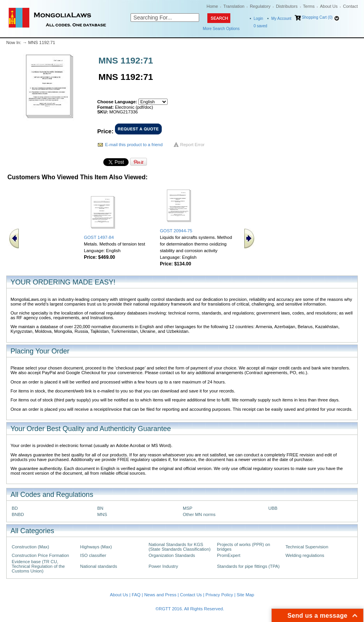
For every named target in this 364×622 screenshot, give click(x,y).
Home (212, 6)
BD (15, 508)
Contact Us (191, 595)
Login (258, 19)
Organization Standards (172, 555)
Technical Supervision (307, 547)
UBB (273, 508)
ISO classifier (93, 555)
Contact (350, 6)
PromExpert (229, 555)
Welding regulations (305, 555)
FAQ (136, 595)
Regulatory (260, 6)
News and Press (160, 595)
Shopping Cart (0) (317, 17)
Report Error (192, 145)
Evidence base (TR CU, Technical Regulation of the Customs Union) (38, 566)
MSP (188, 508)
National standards (99, 566)
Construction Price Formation (40, 555)
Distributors (287, 6)
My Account (281, 19)
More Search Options (221, 29)
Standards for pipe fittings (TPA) (248, 566)
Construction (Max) (30, 547)
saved (261, 26)
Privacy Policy (219, 595)
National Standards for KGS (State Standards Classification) (179, 547)
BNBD (18, 514)
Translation (234, 6)
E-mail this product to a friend (134, 145)
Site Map (245, 595)
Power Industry (163, 566)
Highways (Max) (96, 547)
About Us (329, 6)
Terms (309, 6)
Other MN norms (199, 514)
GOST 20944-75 (176, 231)
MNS (102, 514)
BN (101, 508)
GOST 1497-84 (99, 237)
